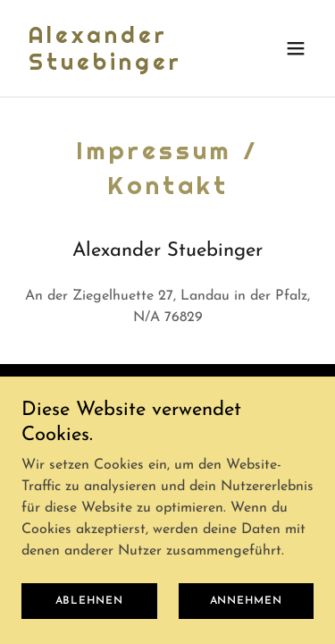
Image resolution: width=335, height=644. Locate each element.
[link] (124, 66)
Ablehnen (89, 614)
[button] (296, 48)
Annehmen (246, 614)
